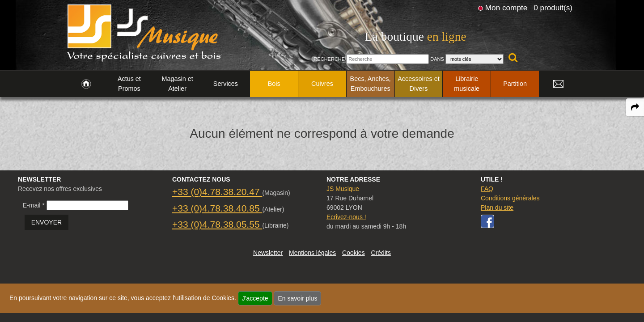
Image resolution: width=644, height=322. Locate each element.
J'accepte (255, 298)
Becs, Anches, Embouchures (371, 84)
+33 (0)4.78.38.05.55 (217, 224)
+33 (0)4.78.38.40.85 (217, 208)
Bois (274, 84)
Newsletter (268, 253)
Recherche (329, 59)
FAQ (487, 189)
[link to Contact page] (558, 84)
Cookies (354, 253)
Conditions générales (510, 198)
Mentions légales (312, 253)
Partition (515, 84)
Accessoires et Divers (419, 84)
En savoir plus (297, 298)
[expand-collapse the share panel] (635, 107)
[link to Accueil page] (86, 84)
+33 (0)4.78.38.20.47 (217, 192)
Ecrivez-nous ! (346, 217)
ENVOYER (47, 222)
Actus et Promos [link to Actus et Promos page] (129, 84)
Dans (437, 59)
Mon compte (506, 8)
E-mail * (34, 205)
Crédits (381, 253)
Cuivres (322, 84)
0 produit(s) (553, 8)
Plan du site (497, 208)
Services (226, 84)
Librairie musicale (467, 84)
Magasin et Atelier (177, 84)
